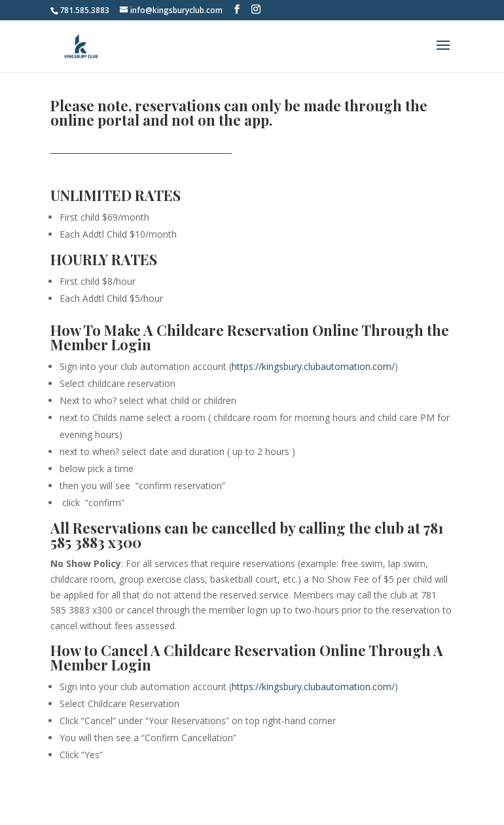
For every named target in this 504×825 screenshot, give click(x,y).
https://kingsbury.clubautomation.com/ (313, 366)
